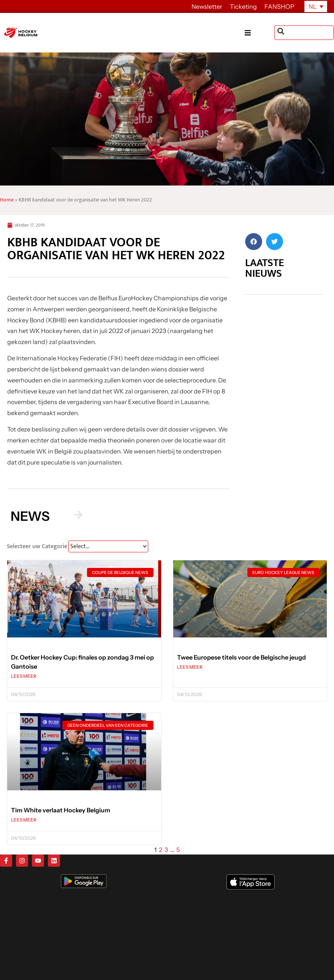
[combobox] (304, 33)
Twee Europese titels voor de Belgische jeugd (241, 657)
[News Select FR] (108, 546)
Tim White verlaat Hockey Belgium (61, 810)
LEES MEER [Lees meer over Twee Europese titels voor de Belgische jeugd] (190, 667)
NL (313, 6)
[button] (260, 33)
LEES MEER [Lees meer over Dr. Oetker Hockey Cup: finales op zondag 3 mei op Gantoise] (24, 676)
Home (7, 200)
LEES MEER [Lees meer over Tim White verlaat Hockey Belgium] (24, 820)
